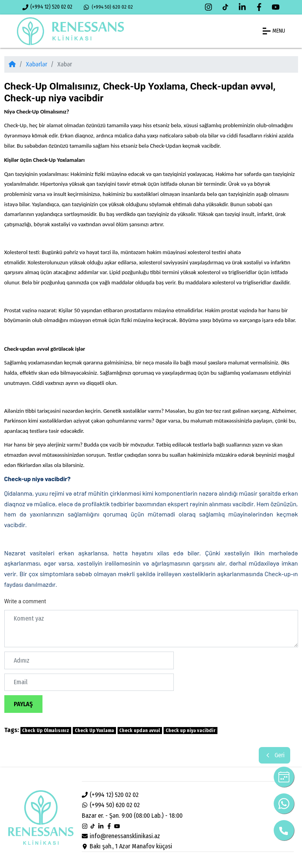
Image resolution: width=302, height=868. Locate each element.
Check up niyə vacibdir (191, 731)
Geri (274, 755)
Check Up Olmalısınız (46, 731)
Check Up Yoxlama (94, 731)
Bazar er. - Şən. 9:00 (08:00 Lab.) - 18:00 (132, 816)
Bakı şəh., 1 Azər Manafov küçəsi (127, 846)
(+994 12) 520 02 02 (48, 7)
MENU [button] (274, 31)
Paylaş (23, 704)
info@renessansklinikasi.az (121, 836)
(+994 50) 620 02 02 (108, 7)
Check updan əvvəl (140, 731)
